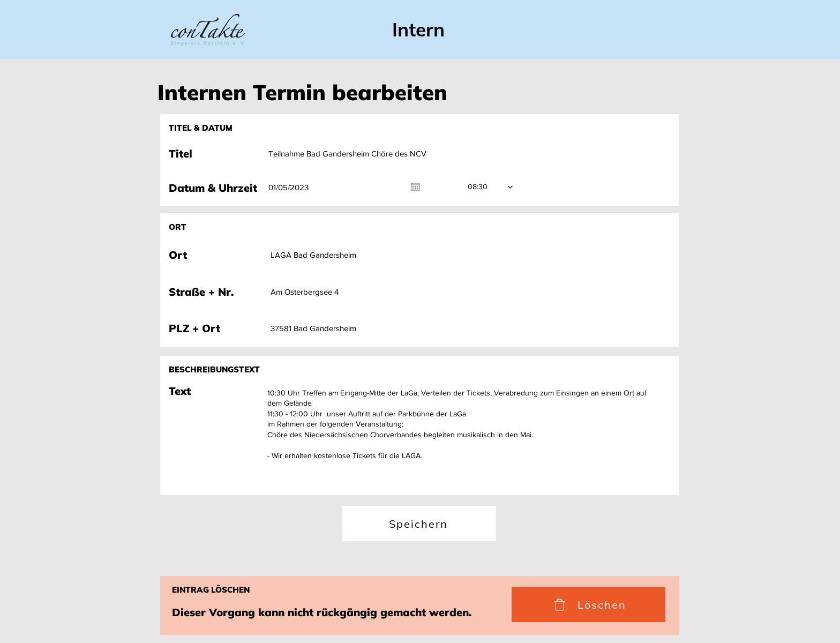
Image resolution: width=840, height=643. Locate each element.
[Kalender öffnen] (415, 187)
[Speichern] (419, 524)
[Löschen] (588, 604)
